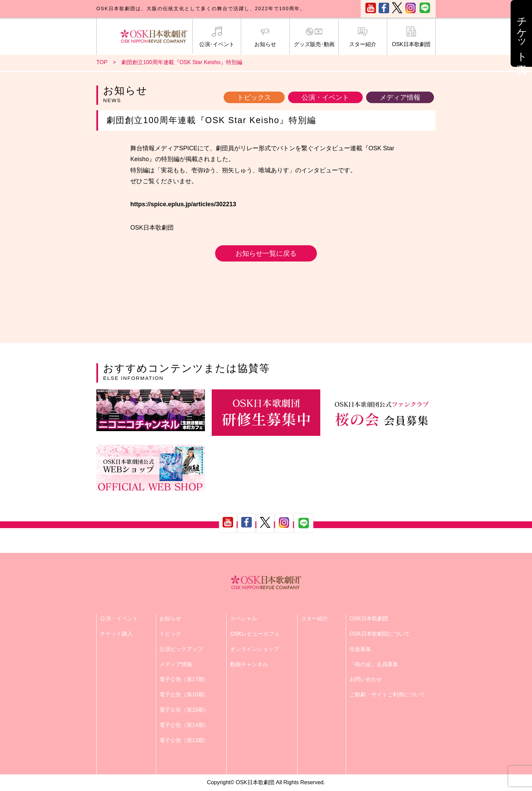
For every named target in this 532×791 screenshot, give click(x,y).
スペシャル (244, 619)
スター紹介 (363, 37)
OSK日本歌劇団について (380, 634)
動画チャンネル (249, 664)
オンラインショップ (254, 649)
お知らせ (265, 37)
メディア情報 (400, 97)
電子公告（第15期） (184, 710)
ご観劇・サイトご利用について (387, 694)
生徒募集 (360, 649)
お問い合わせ (366, 679)
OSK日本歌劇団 (411, 37)
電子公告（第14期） (184, 725)
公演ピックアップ (181, 649)
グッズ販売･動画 (314, 37)
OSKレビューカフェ (255, 634)
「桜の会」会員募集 (374, 664)
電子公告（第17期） (184, 679)
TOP (102, 62)
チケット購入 (116, 634)
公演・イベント (325, 97)
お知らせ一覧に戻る (266, 253)
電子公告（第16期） (184, 694)
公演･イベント (217, 37)
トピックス (254, 97)
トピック (170, 634)
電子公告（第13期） (184, 740)
